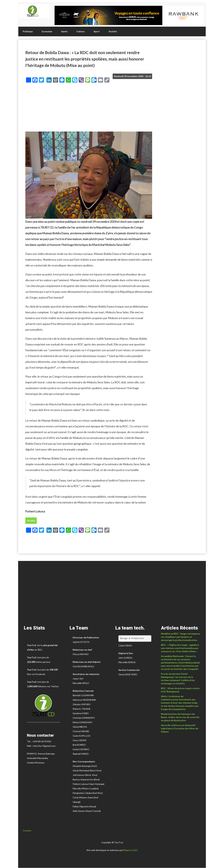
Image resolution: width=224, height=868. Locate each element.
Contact (27, 831)
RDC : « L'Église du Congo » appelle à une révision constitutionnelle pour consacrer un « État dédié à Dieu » (180, 648)
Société (113, 31)
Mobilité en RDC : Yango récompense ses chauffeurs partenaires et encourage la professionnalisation (181, 637)
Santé (64, 31)
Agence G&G (131, 850)
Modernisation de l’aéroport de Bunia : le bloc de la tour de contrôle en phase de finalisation (180, 717)
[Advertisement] (89, 108)
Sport (97, 31)
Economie (47, 31)
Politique (28, 31)
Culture (80, 31)
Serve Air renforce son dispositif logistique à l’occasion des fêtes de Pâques (180, 728)
